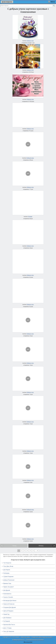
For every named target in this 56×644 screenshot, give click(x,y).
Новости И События (9, 604)
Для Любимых (7, 618)
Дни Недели (7, 570)
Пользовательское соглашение (35, 640)
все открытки (7, 2)
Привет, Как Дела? (9, 587)
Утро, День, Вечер (8, 566)
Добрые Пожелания (9, 580)
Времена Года (7, 583)
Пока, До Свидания (9, 631)
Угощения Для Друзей (9, 607)
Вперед (41, 546)
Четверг (30, 217)
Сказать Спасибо (8, 597)
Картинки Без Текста (9, 625)
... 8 (37, 551)
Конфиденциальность (18, 640)
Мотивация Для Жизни (10, 601)
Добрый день (30, 158)
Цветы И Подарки (8, 611)
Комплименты (7, 594)
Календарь (6, 573)
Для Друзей (7, 590)
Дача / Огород (7, 628)
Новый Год (6, 614)
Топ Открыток (7, 563)
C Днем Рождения (8, 577)
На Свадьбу (7, 621)
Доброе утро (30, 41)
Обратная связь (25, 637)
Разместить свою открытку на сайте (42, 637)
